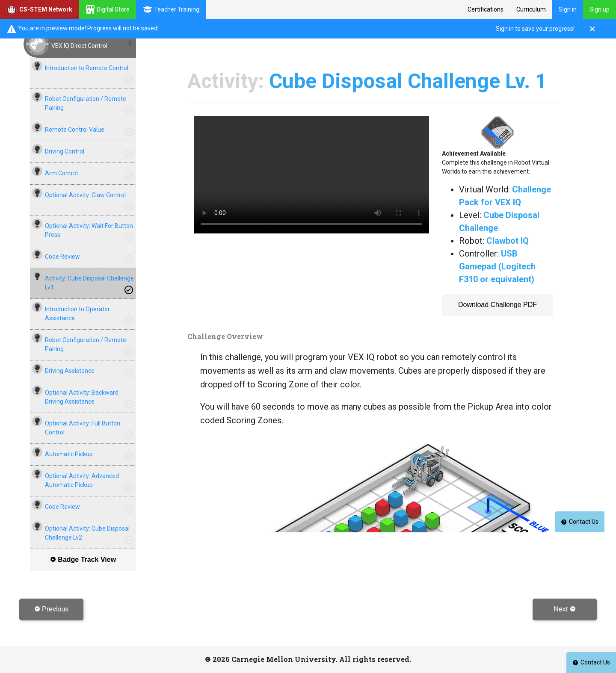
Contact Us (591, 662)
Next (564, 609)
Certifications (486, 9)
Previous (52, 609)
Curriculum (531, 9)
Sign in (568, 9)
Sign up (600, 9)
